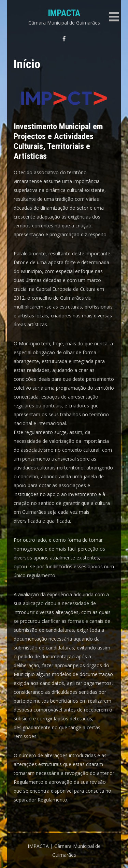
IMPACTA (64, 13)
